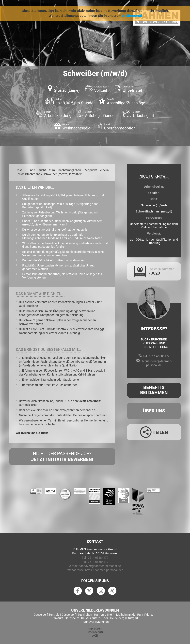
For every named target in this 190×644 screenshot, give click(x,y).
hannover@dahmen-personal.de (100, 566)
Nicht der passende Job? (62, 457)
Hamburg (100, 615)
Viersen (150, 615)
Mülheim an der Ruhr (130, 615)
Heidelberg (117, 618)
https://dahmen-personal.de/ (104, 570)
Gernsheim (72, 618)
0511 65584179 (98, 562)
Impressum (95, 628)
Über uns (154, 411)
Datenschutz (95, 632)
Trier (105, 618)
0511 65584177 (159, 356)
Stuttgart (132, 618)
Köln (111, 615)
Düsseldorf (69, 615)
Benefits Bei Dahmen (154, 390)
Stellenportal (132, 16)
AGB (95, 636)
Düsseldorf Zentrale (47, 615)
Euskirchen (85, 615)
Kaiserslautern (91, 618)
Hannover (88, 622)
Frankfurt (57, 618)
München (103, 622)
